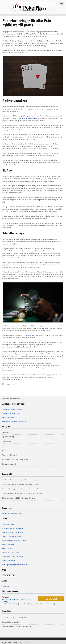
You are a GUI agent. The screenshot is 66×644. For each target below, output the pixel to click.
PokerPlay (19, 643)
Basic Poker (6, 432)
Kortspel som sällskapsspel (11, 553)
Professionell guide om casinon (12, 514)
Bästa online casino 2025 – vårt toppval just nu (18, 498)
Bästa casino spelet (8, 544)
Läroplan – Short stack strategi (12, 409)
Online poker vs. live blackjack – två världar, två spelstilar (22, 493)
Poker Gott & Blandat (9, 455)
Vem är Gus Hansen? (9, 524)
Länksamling (6, 586)
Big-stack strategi (8, 437)
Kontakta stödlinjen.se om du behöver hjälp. (17, 627)
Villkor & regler (14, 604)
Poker (4, 450)
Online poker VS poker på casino (12, 557)
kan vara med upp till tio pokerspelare (24, 118)
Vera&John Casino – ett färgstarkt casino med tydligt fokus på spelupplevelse (29, 480)
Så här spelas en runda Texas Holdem (14, 540)
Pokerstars (6, 597)
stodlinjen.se (54, 604)
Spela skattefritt (7, 549)
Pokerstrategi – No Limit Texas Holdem (14, 422)
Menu (62, 3)
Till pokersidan (51, 599)
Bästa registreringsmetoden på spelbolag (15, 565)
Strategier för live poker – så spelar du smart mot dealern (22, 489)
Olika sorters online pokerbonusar (13, 532)
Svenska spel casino (8, 561)
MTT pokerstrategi (8, 417)
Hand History (6, 441)
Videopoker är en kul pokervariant (13, 528)
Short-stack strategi (9, 464)
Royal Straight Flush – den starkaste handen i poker (20, 484)
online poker (31, 335)
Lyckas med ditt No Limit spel (11, 536)
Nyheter (5, 446)
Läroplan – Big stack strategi (11, 413)
